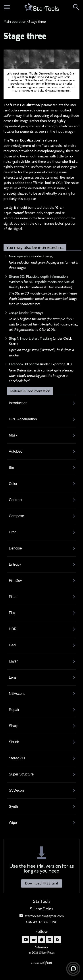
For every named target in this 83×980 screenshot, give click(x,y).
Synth (13, 807)
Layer (13, 661)
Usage (14, 313)
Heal (13, 645)
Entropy (15, 564)
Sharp (14, 726)
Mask (13, 435)
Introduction (18, 403)
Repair (14, 710)
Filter (13, 597)
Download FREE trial (42, 883)
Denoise (15, 548)
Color (13, 484)
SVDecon (16, 790)
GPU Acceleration (23, 419)
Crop (13, 532)
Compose (16, 516)
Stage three (25, 36)
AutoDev (16, 451)
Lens (13, 677)
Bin (11, 468)
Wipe (13, 823)
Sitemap (41, 947)
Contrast (15, 500)
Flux (12, 613)
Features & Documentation (30, 391)
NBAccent (17, 694)
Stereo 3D (17, 758)
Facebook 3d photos (24, 364)
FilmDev (15, 581)
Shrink (14, 742)
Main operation (15, 22)
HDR (13, 629)
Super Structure (21, 774)
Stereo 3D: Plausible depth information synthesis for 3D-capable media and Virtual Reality (41, 282)
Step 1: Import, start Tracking (30, 338)
